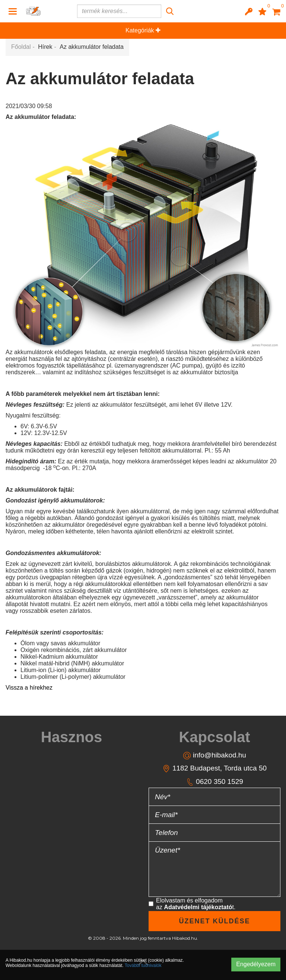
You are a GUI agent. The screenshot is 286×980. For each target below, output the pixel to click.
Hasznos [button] (72, 737)
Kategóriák (143, 30)
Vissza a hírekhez (29, 688)
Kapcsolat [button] (214, 737)
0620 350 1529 (214, 782)
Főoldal (21, 47)
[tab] (71, 737)
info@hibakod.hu (214, 755)
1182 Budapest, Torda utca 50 (214, 768)
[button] (249, 11)
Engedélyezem (256, 964)
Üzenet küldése (214, 921)
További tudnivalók (143, 965)
